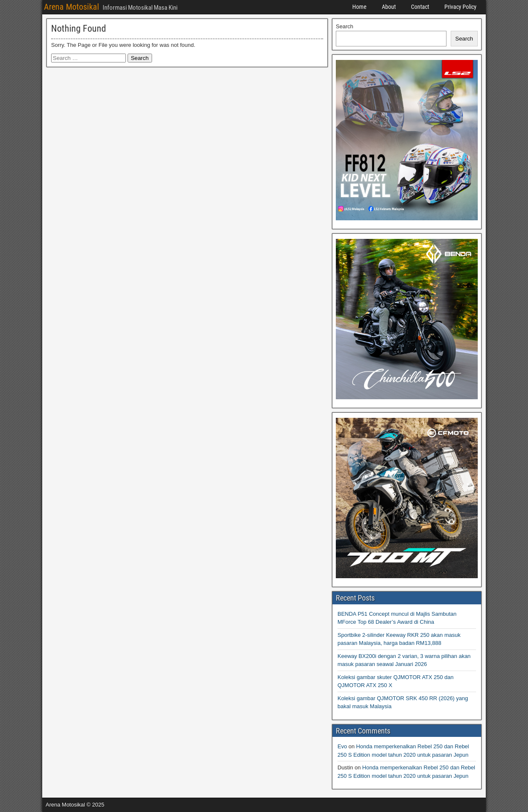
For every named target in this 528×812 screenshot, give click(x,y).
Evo (342, 746)
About (389, 7)
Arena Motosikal (72, 7)
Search (344, 26)
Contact (420, 7)
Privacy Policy (460, 7)
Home (359, 7)
